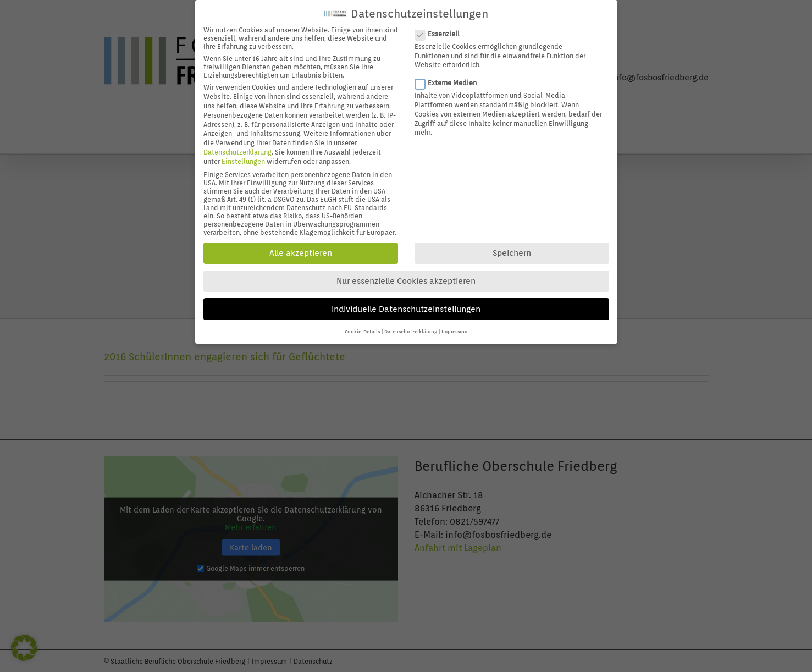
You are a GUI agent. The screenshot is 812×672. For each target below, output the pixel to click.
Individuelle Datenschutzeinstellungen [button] (406, 302)
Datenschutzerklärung (237, 145)
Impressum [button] (454, 325)
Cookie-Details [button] (362, 325)
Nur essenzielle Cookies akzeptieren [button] (406, 274)
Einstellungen (243, 154)
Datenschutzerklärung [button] (411, 325)
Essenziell (442, 27)
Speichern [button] (512, 246)
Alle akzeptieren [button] (301, 246)
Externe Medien (450, 76)
